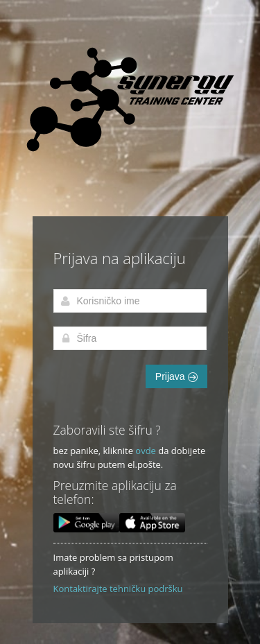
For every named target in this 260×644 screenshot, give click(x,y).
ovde (146, 451)
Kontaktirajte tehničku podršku (118, 589)
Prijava (176, 376)
